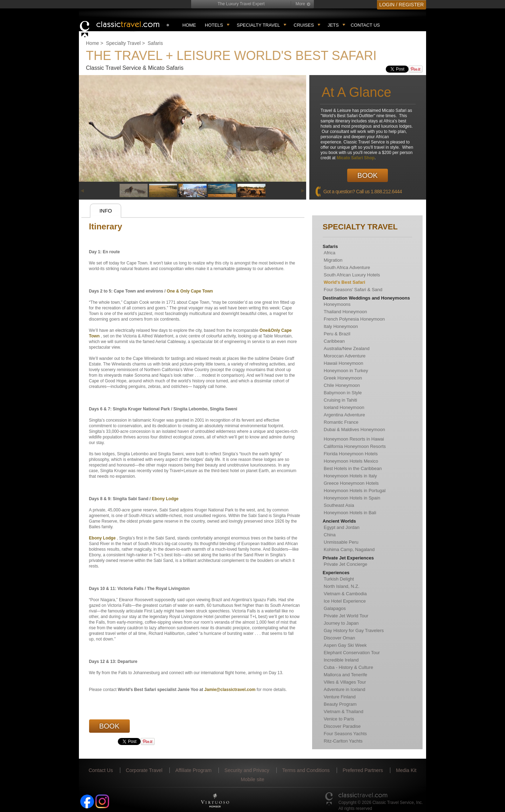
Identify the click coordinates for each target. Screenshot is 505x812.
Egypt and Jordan (342, 527)
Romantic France (341, 422)
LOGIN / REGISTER (402, 5)
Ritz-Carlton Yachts (343, 741)
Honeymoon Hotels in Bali (350, 513)
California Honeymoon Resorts (355, 446)
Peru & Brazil (337, 334)
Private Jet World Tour (346, 616)
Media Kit (406, 770)
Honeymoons (337, 304)
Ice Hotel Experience (345, 601)
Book (368, 175)
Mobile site (253, 779)
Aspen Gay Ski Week (345, 645)
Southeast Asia (339, 505)
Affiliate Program (193, 770)
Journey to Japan (341, 623)
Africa (329, 253)
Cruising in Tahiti (340, 400)
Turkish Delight (339, 579)
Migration (333, 260)
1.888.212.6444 (386, 192)
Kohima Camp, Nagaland (349, 549)
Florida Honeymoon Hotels (351, 454)
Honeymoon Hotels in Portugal (355, 491)
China (330, 535)
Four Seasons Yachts (345, 734)
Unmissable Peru (341, 542)
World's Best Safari (344, 282)
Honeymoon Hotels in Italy (350, 476)
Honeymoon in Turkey (346, 371)
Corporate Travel (144, 770)
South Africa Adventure (347, 267)
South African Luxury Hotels (352, 275)
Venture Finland (340, 697)
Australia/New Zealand (347, 348)
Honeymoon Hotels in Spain (352, 498)
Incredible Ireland (341, 660)
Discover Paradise (342, 726)
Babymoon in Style (343, 393)
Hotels (214, 25)
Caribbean (334, 341)
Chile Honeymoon (342, 385)
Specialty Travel (123, 43)
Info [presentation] (106, 211)
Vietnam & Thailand (344, 712)
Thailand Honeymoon (345, 312)
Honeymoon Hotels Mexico (351, 461)
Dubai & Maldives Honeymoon (354, 430)
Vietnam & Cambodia (345, 594)
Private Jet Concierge (345, 564)
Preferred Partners (363, 770)
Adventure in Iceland (345, 689)
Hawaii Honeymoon (344, 363)
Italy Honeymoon (341, 326)
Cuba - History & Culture (348, 667)
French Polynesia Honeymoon (354, 319)
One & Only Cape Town (190, 291)
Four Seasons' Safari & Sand (353, 290)
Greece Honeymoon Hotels (351, 483)
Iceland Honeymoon (344, 407)
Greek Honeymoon (343, 378)
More (300, 4)
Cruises (304, 25)
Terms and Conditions (306, 770)
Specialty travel (258, 25)
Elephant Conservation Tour (352, 653)
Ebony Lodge (165, 499)
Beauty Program (340, 704)
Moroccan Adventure (345, 356)
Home (189, 25)
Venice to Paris (339, 719)
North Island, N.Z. (342, 586)
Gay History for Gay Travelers (354, 630)
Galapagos (335, 608)
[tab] (106, 211)
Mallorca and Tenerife (345, 675)
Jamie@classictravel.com (230, 690)
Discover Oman (339, 638)
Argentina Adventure (344, 415)
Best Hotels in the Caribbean (353, 468)
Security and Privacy (247, 770)
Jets (333, 25)
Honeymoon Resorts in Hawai (354, 439)
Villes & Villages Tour (345, 682)
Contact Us (365, 25)
